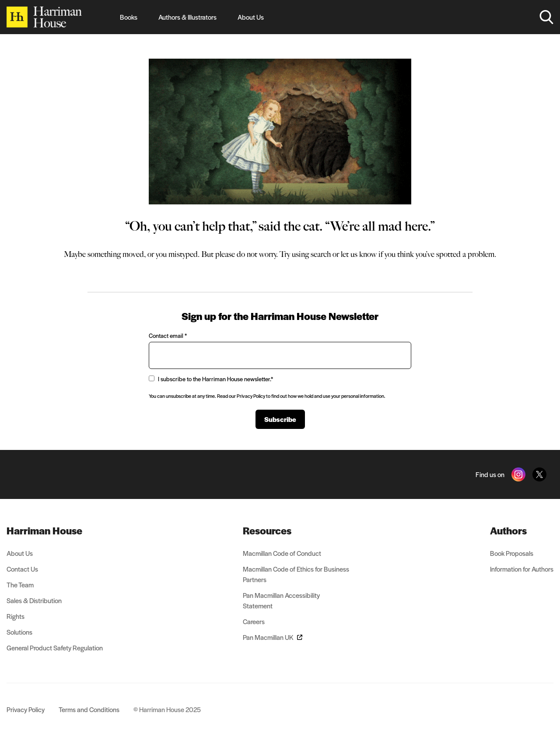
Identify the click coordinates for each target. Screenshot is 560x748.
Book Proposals (512, 553)
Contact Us (22, 569)
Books (129, 17)
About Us (251, 17)
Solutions (19, 632)
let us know (359, 254)
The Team (20, 585)
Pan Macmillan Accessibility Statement (281, 600)
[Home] (44, 17)
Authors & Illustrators (187, 17)
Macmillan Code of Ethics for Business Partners (296, 574)
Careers (254, 621)
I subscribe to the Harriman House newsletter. (211, 379)
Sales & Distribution (34, 600)
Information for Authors (522, 569)
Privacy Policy (26, 709)
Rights (16, 616)
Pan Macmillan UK (273, 637)
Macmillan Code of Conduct (282, 553)
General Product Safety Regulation (55, 648)
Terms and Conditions (89, 709)
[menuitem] (55, 530)
